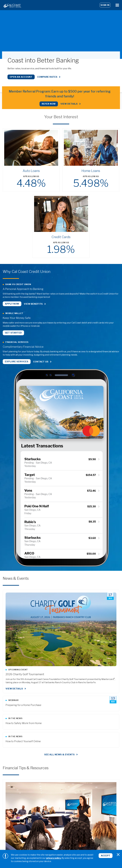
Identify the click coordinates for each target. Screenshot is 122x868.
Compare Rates (47, 77)
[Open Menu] (117, 5)
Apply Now (12, 304)
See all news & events (60, 754)
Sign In (105, 5)
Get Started (13, 333)
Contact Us (41, 361)
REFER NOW (49, 104)
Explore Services (17, 361)
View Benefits (33, 304)
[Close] (118, 855)
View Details (69, 104)
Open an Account (21, 77)
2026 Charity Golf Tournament (25, 674)
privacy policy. (54, 858)
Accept (106, 856)
